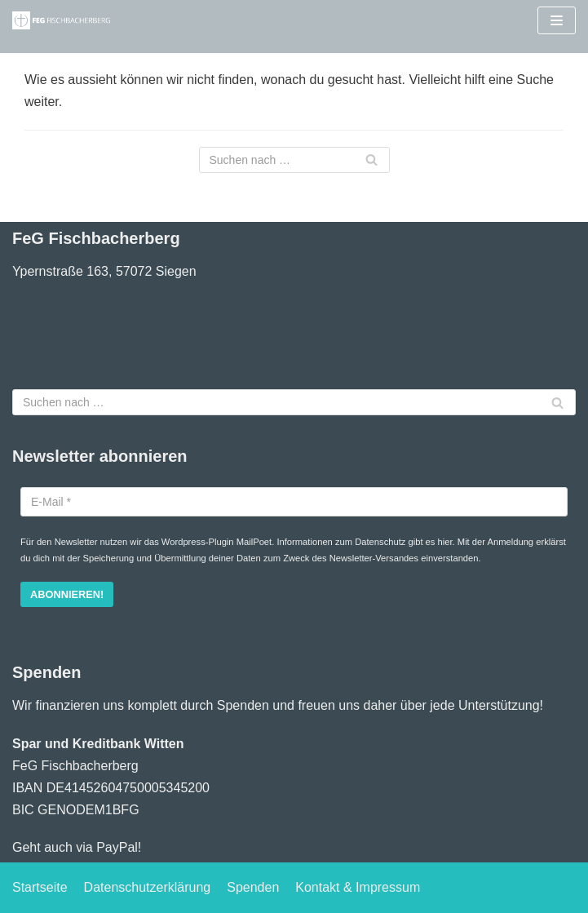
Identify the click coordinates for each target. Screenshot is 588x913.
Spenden (253, 887)
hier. (447, 542)
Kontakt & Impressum (358, 887)
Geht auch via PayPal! (77, 847)
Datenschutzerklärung (148, 887)
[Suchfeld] (294, 160)
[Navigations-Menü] (557, 20)
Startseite (40, 887)
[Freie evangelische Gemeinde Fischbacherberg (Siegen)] (61, 20)
